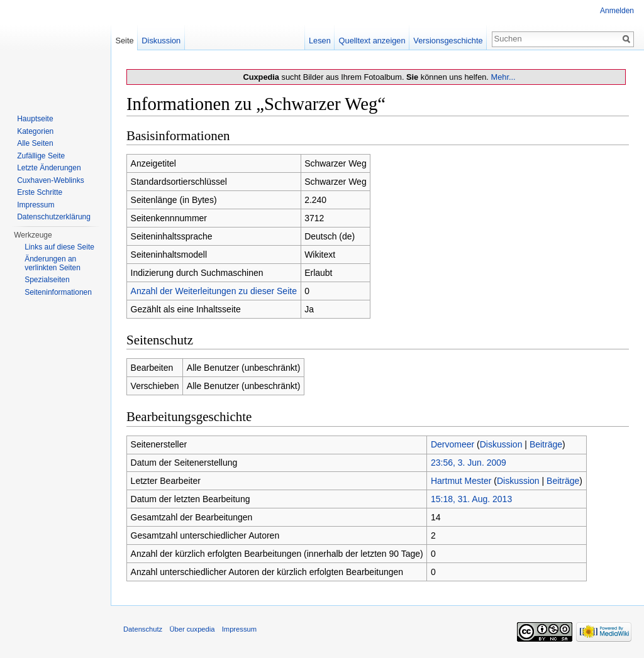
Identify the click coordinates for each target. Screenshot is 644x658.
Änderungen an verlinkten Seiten (53, 263)
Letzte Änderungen (49, 168)
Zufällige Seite (41, 156)
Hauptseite (35, 119)
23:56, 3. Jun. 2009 (469, 463)
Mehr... (503, 77)
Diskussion (501, 444)
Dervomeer (452, 444)
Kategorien (35, 131)
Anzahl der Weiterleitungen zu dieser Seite (214, 291)
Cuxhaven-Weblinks (51, 180)
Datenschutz (143, 629)
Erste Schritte (40, 192)
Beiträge (546, 444)
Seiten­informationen (58, 292)
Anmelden (617, 11)
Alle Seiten (35, 143)
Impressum (36, 205)
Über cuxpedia (192, 629)
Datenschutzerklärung (54, 217)
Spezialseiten (47, 280)
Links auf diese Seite (59, 247)
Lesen (320, 41)
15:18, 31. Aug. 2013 (471, 499)
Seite (124, 41)
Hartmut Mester (461, 481)
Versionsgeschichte (448, 41)
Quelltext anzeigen (372, 41)
